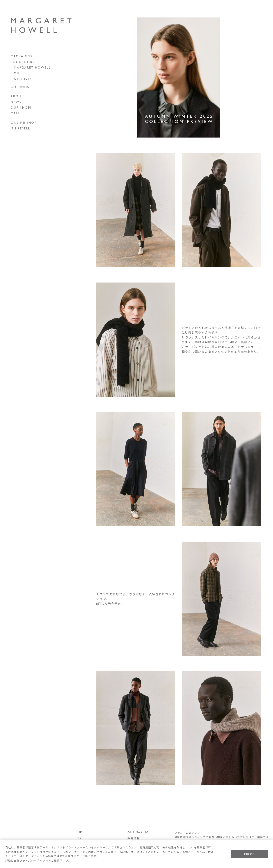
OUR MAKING (138, 832)
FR (80, 838)
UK (80, 832)
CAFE (15, 113)
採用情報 (134, 838)
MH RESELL (20, 128)
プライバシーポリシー (34, 861)
